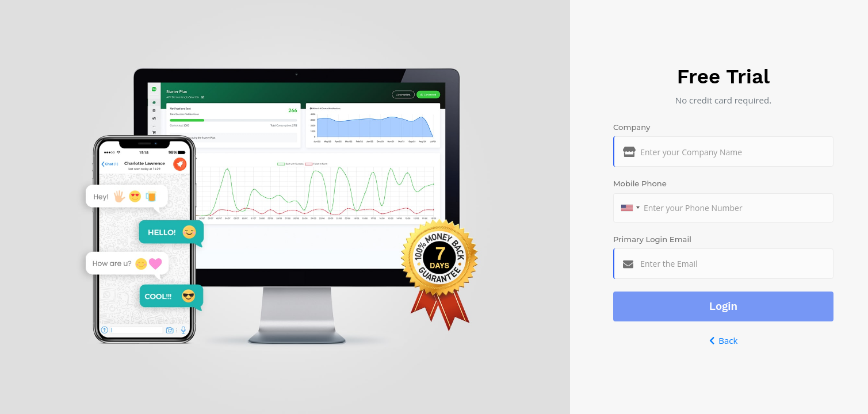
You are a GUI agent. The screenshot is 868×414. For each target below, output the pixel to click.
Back (724, 341)
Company (632, 127)
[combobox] (630, 208)
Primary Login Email (652, 239)
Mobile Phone (640, 183)
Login (723, 306)
